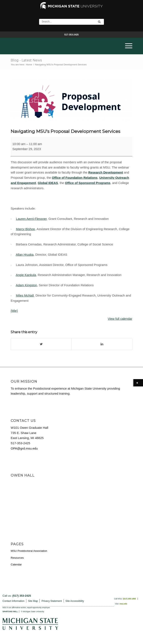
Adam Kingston (26, 285)
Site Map (33, 601)
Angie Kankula (26, 275)
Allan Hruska (25, 255)
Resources (17, 558)
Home (29, 65)
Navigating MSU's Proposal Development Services (65, 131)
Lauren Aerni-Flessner (31, 219)
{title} (14, 311)
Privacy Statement (52, 601)
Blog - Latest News (26, 60)
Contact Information (13, 601)
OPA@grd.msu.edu (24, 448)
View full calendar (120, 319)
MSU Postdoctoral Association (29, 551)
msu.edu (123, 604)
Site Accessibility (75, 601)
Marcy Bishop (25, 229)
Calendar (16, 564)
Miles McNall (25, 295)
